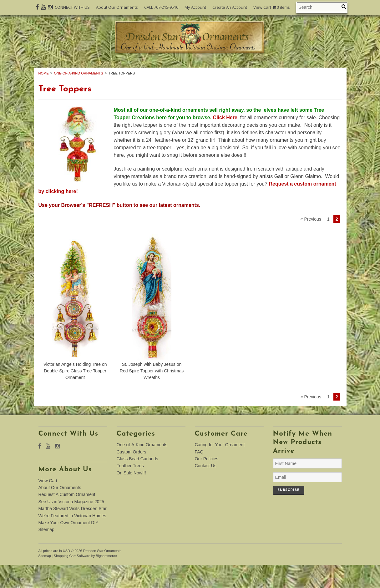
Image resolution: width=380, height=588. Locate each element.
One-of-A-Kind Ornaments (94, 69)
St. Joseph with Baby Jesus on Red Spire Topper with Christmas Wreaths (152, 394)
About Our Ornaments (117, 7)
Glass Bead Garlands (240, 69)
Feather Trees (306, 69)
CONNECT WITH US (72, 7)
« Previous (311, 242)
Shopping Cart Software (72, 579)
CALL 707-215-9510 (161, 7)
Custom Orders (171, 69)
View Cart (272, 7)
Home (44, 96)
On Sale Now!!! (190, 76)
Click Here (226, 141)
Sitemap (46, 553)
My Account (195, 7)
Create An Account (230, 7)
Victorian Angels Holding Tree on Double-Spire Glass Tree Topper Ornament (75, 394)
